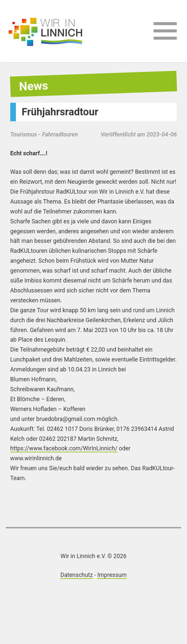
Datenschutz (76, 575)
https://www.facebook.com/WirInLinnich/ (64, 448)
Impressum (112, 575)
